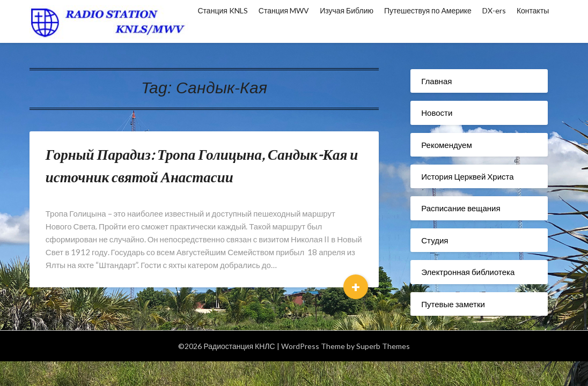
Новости (437, 113)
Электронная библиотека (468, 272)
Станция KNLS (223, 10)
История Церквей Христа (467, 176)
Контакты (533, 10)
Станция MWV (284, 10)
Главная (436, 81)
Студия (435, 240)
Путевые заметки (453, 304)
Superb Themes (383, 346)
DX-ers (494, 10)
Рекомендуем (446, 145)
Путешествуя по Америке (428, 10)
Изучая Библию (347, 10)
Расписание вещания (461, 208)
